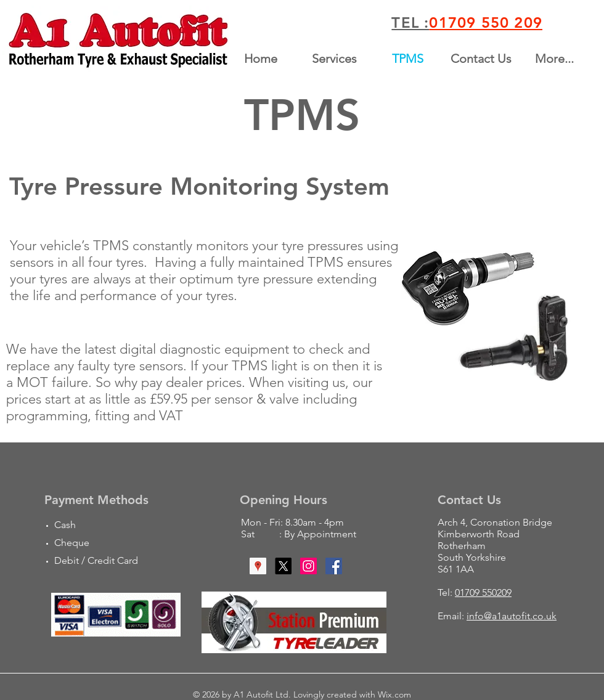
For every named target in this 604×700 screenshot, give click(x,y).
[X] (283, 566)
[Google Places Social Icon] (258, 566)
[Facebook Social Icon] (334, 566)
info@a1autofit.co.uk (512, 616)
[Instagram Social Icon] (308, 566)
